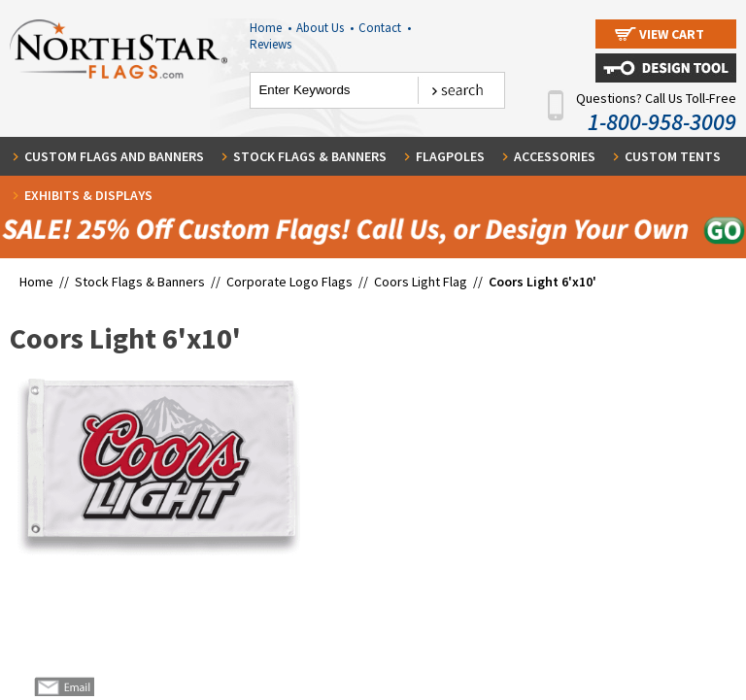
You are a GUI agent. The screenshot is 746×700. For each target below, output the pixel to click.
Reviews (271, 44)
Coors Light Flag (421, 282)
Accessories (555, 156)
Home (271, 28)
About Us (325, 28)
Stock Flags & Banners (310, 156)
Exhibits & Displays (88, 195)
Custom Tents (673, 156)
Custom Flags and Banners (114, 156)
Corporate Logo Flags (289, 282)
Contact (385, 28)
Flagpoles (450, 156)
